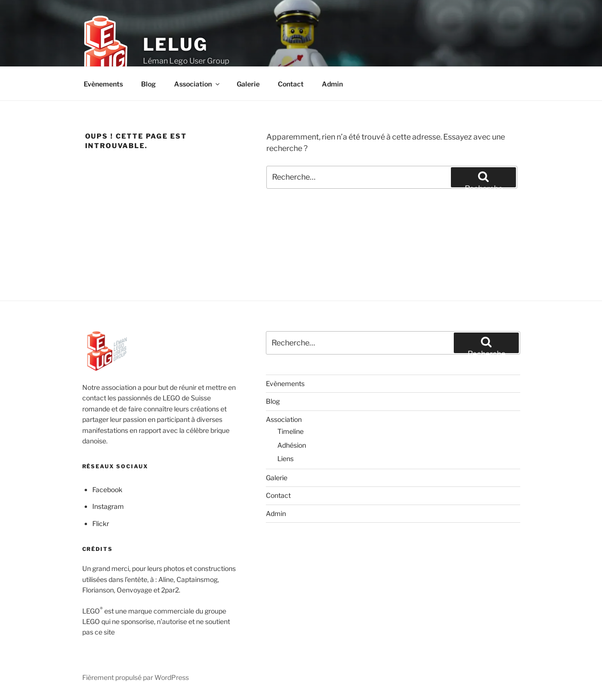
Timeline (290, 431)
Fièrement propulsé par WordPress (136, 677)
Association (197, 84)
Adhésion (292, 445)
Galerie (248, 84)
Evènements (103, 84)
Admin (332, 84)
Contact (291, 84)
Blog (148, 84)
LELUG (175, 44)
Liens (285, 458)
